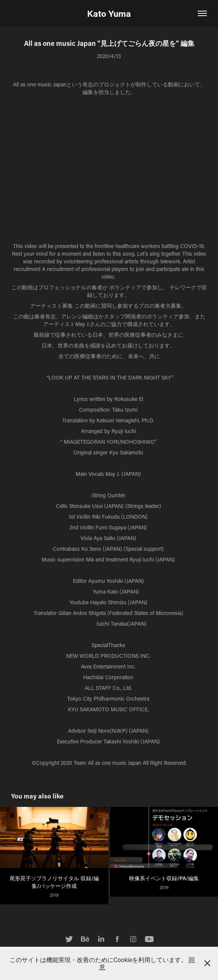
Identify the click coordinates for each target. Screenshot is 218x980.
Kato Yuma (109, 13)
